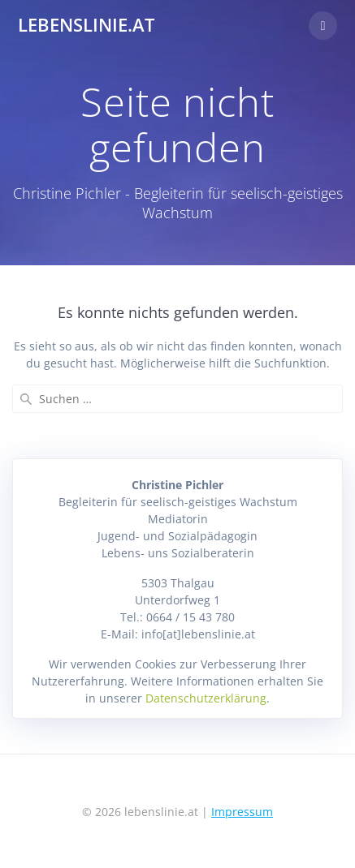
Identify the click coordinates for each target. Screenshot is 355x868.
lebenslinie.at (86, 25)
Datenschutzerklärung (206, 698)
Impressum (242, 812)
